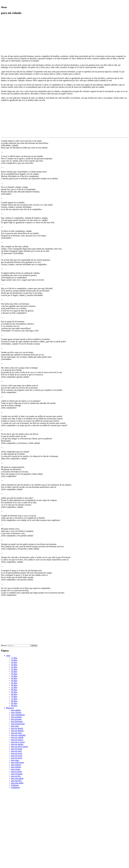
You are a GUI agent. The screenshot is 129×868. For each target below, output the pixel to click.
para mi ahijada (17, 731)
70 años (14, 696)
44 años (14, 681)
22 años (14, 667)
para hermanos (17, 721)
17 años (14, 658)
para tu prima (16, 772)
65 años (14, 692)
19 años (14, 662)
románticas (15, 787)
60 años (14, 690)
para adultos (16, 710)
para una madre (17, 783)
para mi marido (17, 744)
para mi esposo (17, 740)
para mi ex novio (18, 742)
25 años (14, 669)
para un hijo (16, 776)
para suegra (16, 769)
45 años (14, 683)
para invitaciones (18, 724)
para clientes (16, 712)
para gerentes (16, 719)
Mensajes (10, 708)
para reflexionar (18, 762)
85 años (14, 703)
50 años (14, 685)
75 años (14, 699)
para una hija (16, 781)
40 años (14, 678)
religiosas (15, 785)
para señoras (16, 765)
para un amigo (17, 774)
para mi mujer (17, 749)
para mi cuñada (17, 737)
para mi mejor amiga (19, 747)
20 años (14, 665)
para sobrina (16, 767)
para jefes (15, 726)
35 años (14, 676)
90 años (14, 706)
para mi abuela (17, 728)
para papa (15, 760)
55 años (14, 687)
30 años (14, 671)
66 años (14, 694)
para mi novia (17, 753)
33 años (14, 674)
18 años (14, 660)
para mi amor (16, 733)
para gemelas (16, 717)
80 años (14, 701)
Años (8, 656)
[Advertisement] (22, 35)
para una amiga (17, 778)
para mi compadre (18, 735)
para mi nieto (16, 751)
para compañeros (18, 715)
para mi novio (17, 756)
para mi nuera (17, 758)
